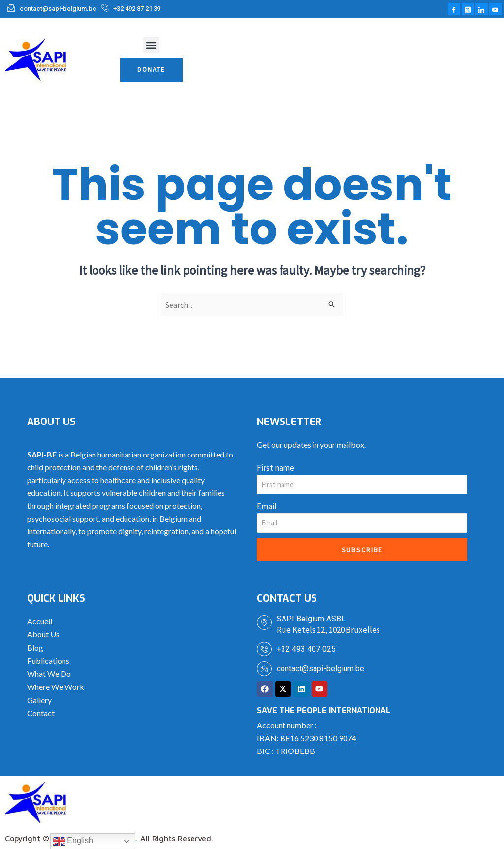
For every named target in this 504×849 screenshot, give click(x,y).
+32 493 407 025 (306, 650)
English (73, 841)
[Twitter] (468, 9)
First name (276, 469)
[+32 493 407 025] (264, 650)
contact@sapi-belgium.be (320, 669)
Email (267, 507)
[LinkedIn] (482, 9)
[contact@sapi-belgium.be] (264, 670)
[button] (151, 45)
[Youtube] (495, 9)
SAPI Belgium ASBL (311, 620)
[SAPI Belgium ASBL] (264, 623)
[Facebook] (454, 9)
